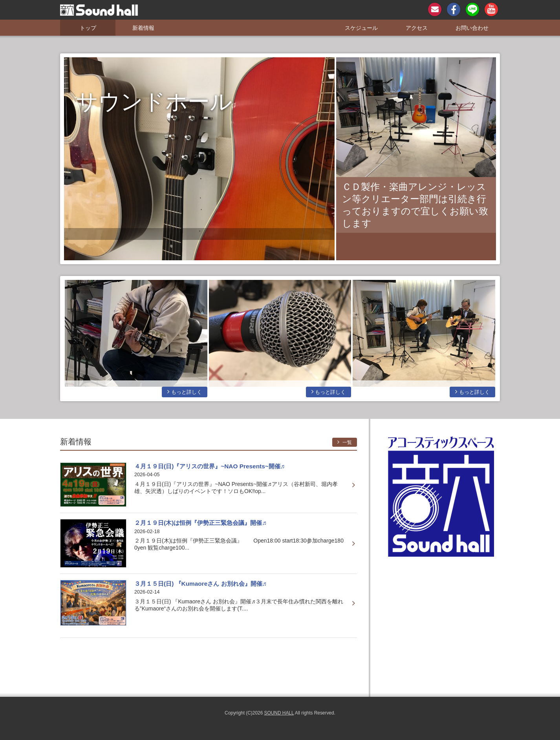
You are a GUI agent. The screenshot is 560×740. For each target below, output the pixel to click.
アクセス (417, 28)
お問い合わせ (472, 28)
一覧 (345, 442)
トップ (88, 28)
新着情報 (143, 28)
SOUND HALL (279, 713)
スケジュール (361, 28)
